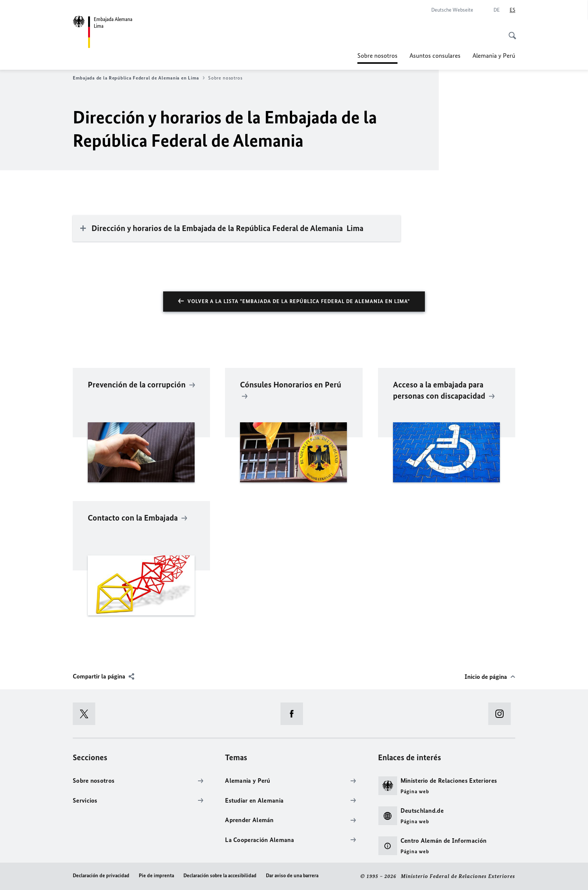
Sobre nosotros (377, 56)
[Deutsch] (497, 10)
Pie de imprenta (156, 876)
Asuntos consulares (435, 56)
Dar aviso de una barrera (292, 876)
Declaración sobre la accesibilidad (220, 876)
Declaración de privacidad (101, 876)
